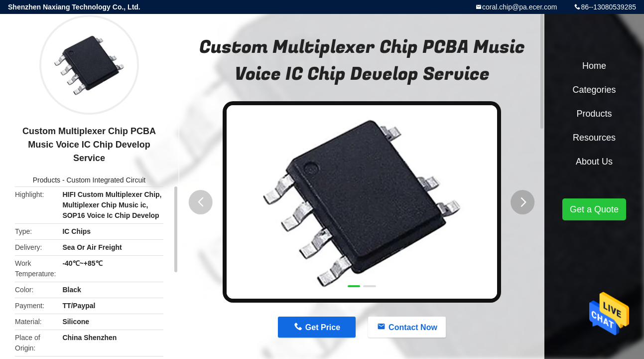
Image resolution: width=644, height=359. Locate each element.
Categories (594, 90)
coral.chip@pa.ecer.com (519, 7)
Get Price (323, 327)
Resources (594, 138)
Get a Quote (594, 209)
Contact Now (413, 327)
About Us (594, 162)
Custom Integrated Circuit (106, 180)
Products (47, 180)
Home (594, 66)
